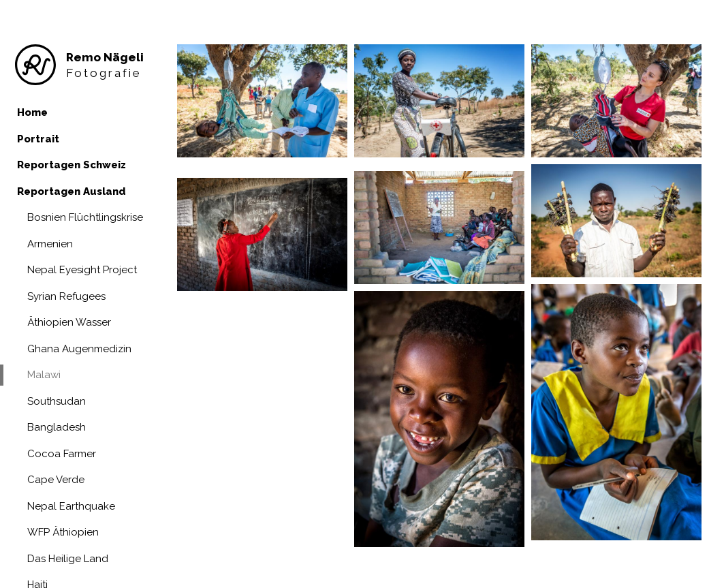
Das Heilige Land (68, 559)
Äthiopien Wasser (69, 322)
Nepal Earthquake (71, 506)
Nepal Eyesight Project (82, 270)
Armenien (50, 244)
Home (32, 112)
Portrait (38, 139)
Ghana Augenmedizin (79, 349)
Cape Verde (56, 480)
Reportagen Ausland (72, 191)
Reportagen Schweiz (72, 165)
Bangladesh (57, 427)
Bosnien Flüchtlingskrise (85, 217)
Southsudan (57, 401)
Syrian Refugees (66, 296)
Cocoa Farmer (62, 454)
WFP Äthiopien (63, 532)
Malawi (44, 375)
